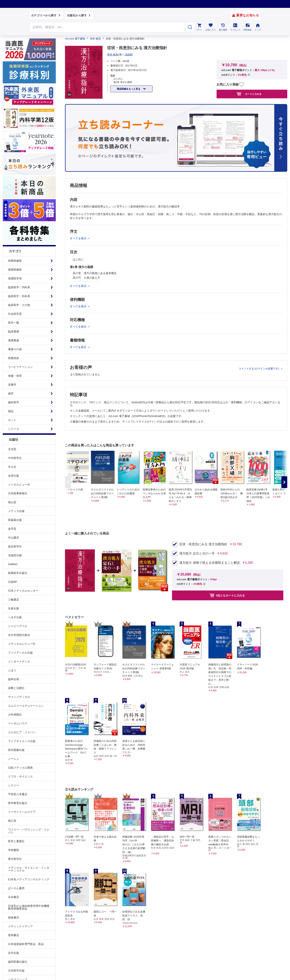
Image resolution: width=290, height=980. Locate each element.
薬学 (11, 393)
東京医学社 (15, 859)
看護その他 (15, 349)
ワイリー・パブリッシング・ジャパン (29, 831)
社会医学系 (15, 314)
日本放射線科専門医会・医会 (26, 944)
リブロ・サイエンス (20, 776)
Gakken (13, 564)
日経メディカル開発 (20, 768)
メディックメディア (20, 926)
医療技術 (14, 358)
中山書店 (14, 538)
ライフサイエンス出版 (22, 741)
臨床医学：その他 (19, 305)
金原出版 (14, 476)
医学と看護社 (16, 841)
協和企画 (14, 679)
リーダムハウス (18, 723)
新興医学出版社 (18, 573)
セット (12, 420)
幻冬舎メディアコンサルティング (29, 879)
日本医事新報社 (18, 493)
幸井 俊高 (95, 39)
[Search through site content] (107, 27)
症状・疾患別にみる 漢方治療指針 (203, 544)
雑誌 (11, 411)
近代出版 (14, 953)
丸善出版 (14, 608)
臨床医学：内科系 (19, 287)
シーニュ (14, 759)
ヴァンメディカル (19, 697)
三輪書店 (14, 600)
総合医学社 (15, 546)
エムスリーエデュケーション (26, 706)
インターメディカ (19, 661)
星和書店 (14, 935)
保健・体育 (15, 376)
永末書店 (14, 897)
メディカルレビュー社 (22, 644)
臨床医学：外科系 (19, 296)
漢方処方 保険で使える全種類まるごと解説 (209, 563)
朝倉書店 (14, 917)
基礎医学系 (15, 278)
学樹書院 (14, 850)
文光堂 (12, 449)
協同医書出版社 (18, 962)
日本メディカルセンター (23, 591)
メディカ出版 (16, 511)
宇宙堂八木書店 (18, 794)
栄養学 (12, 385)
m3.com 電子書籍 (75, 39)
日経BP (13, 582)
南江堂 (12, 821)
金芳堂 (12, 529)
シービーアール (18, 626)
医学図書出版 (16, 750)
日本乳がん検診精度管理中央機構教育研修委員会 (29, 907)
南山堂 (12, 502)
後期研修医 (15, 270)
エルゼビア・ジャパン (22, 732)
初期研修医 (15, 261)
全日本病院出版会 (19, 635)
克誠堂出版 (15, 555)
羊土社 (12, 467)
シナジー (14, 785)
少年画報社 (15, 715)
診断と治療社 (16, 688)
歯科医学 (14, 402)
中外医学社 (15, 458)
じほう (12, 670)
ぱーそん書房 (16, 888)
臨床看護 (14, 332)
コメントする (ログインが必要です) (259, 369)
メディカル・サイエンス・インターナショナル (29, 869)
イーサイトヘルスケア (22, 812)
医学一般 (14, 323)
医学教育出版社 (18, 803)
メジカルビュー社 (19, 484)
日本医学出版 (16, 971)
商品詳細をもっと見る (129, 89)
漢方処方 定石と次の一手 (197, 554)
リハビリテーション (20, 367)
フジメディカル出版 (20, 653)
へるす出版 (15, 617)
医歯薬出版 (15, 520)
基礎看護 (14, 340)
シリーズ (14, 429)
